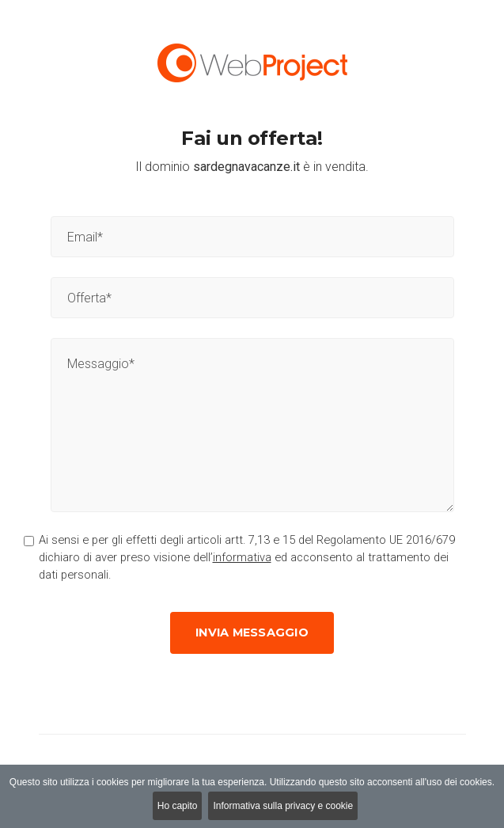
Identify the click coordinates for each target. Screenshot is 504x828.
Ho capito (178, 806)
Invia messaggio (252, 632)
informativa (242, 557)
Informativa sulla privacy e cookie (283, 806)
